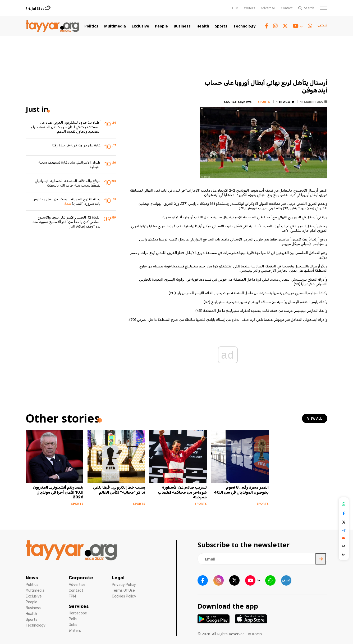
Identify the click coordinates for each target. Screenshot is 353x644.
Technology (244, 26)
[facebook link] (267, 26)
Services (79, 606)
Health (203, 26)
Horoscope (78, 613)
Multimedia (115, 26)
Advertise (268, 8)
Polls (73, 619)
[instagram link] (275, 26)
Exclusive (140, 26)
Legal (118, 578)
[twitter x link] (285, 26)
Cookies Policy (124, 596)
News (32, 578)
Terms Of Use (123, 590)
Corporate (81, 578)
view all (315, 418)
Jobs (73, 625)
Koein (257, 634)
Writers (249, 8)
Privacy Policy (124, 585)
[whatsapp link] (310, 26)
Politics (91, 26)
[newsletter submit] (321, 559)
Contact (287, 8)
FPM (235, 8)
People (161, 26)
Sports (221, 26)
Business (182, 26)
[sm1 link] (322, 26)
